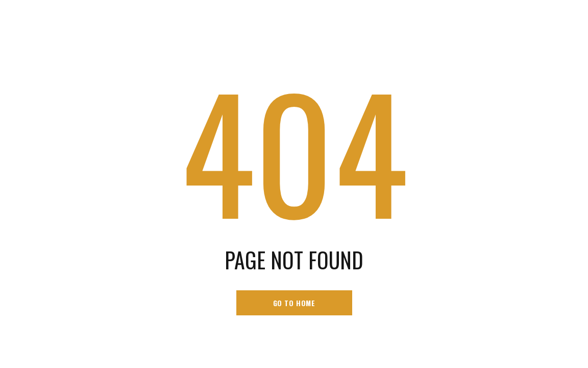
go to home (294, 303)
